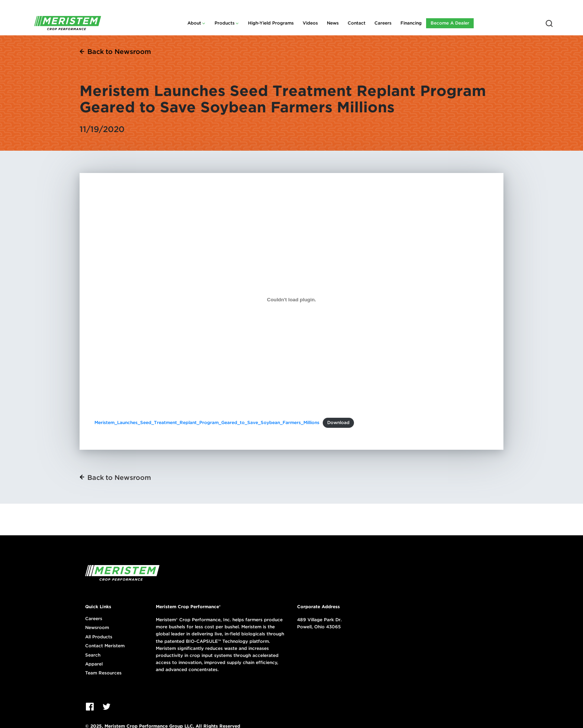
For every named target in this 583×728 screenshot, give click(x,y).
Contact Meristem (105, 646)
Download (338, 422)
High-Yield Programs (271, 23)
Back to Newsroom (119, 52)
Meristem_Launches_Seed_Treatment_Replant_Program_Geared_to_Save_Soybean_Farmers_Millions (207, 422)
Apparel (94, 664)
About (194, 23)
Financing (411, 23)
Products (225, 23)
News (333, 23)
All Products (99, 637)
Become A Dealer (450, 23)
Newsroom (97, 628)
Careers (383, 23)
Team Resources (103, 673)
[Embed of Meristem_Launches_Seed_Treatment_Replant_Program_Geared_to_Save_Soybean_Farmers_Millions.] (291, 299)
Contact (357, 23)
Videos (310, 23)
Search (93, 655)
